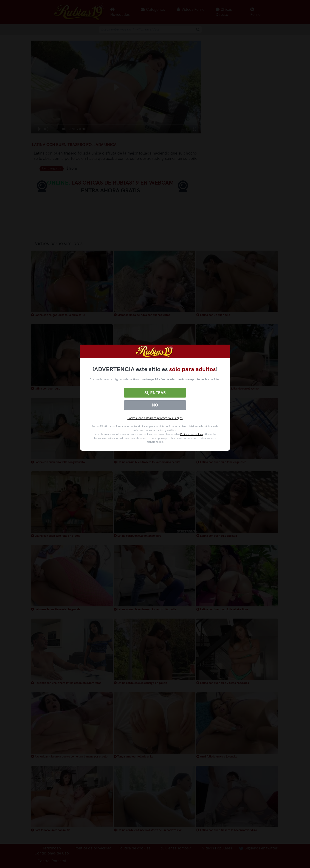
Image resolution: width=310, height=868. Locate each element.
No (155, 405)
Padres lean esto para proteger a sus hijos (155, 418)
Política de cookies (192, 434)
